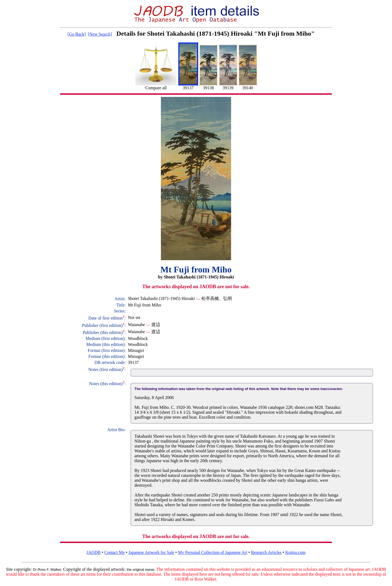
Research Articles (266, 552)
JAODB (94, 552)
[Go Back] (77, 34)
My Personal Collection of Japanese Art (213, 552)
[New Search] (100, 34)
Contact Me (114, 552)
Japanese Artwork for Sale (151, 552)
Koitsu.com (295, 552)
